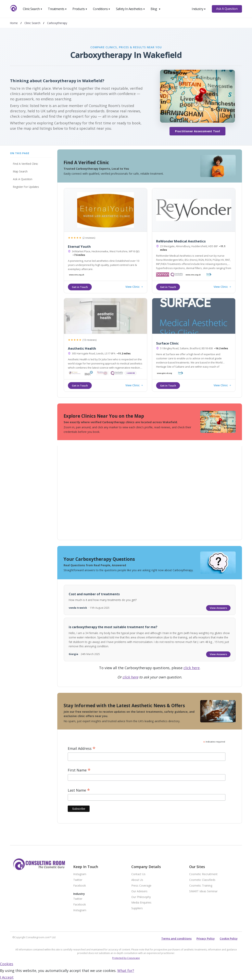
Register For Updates (26, 187)
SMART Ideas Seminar (203, 891)
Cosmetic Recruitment (203, 874)
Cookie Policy (229, 939)
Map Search (20, 171)
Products (80, 9)
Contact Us (138, 874)
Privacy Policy (206, 939)
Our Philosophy (141, 897)
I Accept (7, 977)
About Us (137, 880)
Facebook (80, 886)
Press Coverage (141, 886)
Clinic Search (33, 9)
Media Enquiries (141, 903)
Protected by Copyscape (126, 958)
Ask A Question (227, 9)
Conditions (102, 9)
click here (192, 668)
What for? (126, 971)
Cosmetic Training (201, 886)
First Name (79, 770)
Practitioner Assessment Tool (197, 131)
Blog (156, 9)
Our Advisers (139, 891)
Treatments (57, 9)
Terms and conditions (176, 939)
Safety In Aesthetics (131, 9)
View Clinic (134, 287)
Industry (199, 9)
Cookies (7, 964)
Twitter (78, 880)
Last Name (79, 790)
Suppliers (137, 908)
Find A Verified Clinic (25, 164)
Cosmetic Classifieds (202, 880)
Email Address (82, 749)
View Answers (218, 608)
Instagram (80, 874)
